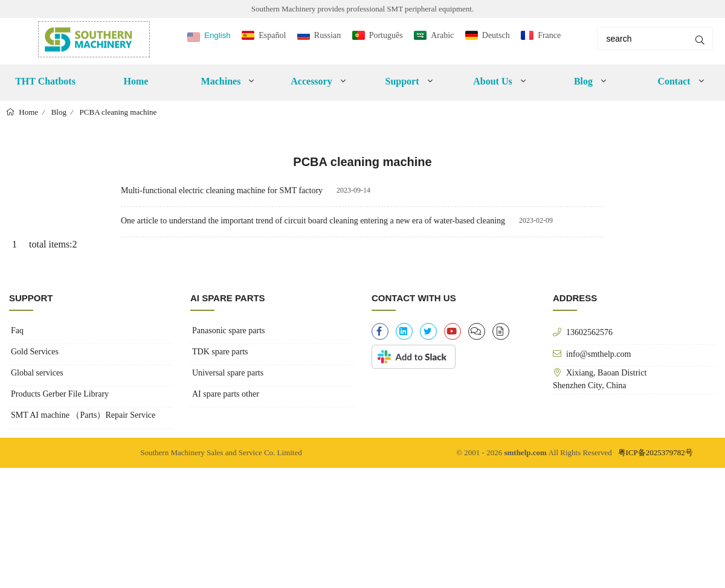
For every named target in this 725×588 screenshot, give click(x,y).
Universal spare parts (228, 373)
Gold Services (35, 352)
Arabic (442, 35)
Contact (674, 81)
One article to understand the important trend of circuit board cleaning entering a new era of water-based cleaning (313, 221)
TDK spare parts (220, 352)
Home (136, 81)
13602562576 (589, 332)
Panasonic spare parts (229, 331)
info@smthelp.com (598, 354)
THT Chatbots (45, 81)
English (217, 35)
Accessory (311, 81)
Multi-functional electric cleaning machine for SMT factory (222, 190)
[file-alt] (501, 331)
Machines (221, 81)
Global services (37, 373)
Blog (583, 81)
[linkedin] (404, 331)
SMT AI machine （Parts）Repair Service (83, 415)
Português (386, 35)
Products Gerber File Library (60, 394)
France (549, 35)
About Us (492, 81)
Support (402, 81)
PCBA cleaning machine (118, 112)
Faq (17, 331)
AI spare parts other (226, 394)
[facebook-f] (380, 331)
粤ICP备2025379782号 (656, 452)
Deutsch (496, 35)
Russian (327, 35)
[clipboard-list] (477, 331)
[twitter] (428, 331)
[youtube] (453, 331)
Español (272, 35)
